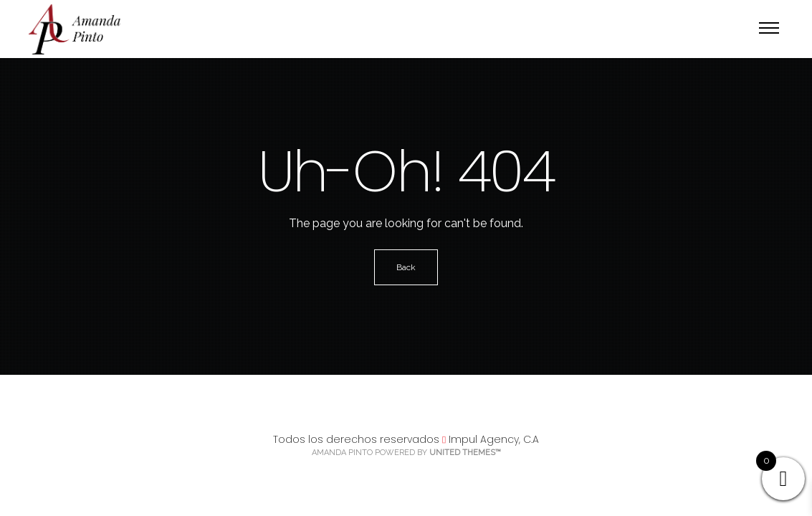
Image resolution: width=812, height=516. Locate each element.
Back (406, 267)
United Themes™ (465, 453)
